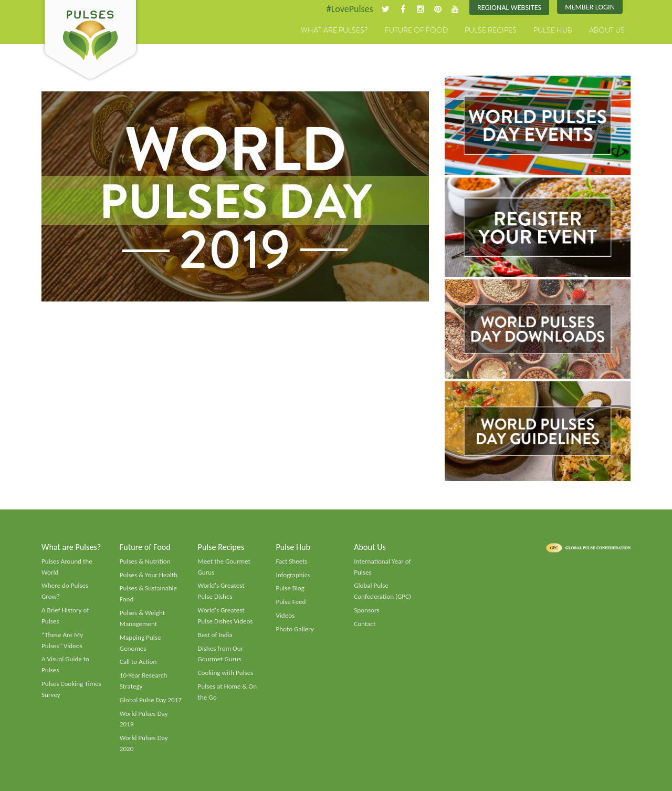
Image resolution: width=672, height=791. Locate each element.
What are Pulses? (334, 30)
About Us (607, 30)
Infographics (293, 575)
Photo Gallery (295, 629)
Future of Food (416, 30)
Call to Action (138, 662)
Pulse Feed (291, 602)
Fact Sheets (291, 561)
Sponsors (366, 610)
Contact (365, 624)
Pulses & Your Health (149, 575)
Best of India (215, 635)
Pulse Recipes (491, 30)
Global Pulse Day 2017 (151, 700)
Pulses (90, 41)
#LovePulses (350, 9)
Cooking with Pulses (226, 673)
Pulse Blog (290, 588)
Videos (285, 616)
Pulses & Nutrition (145, 561)
